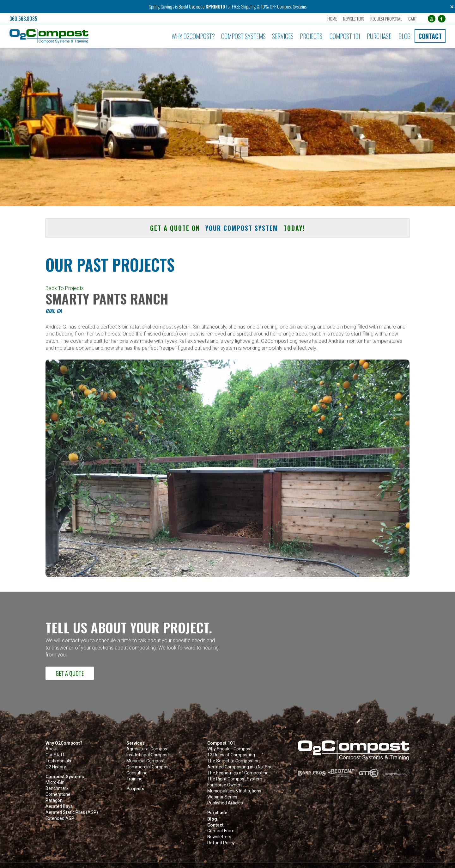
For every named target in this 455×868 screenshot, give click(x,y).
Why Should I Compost (230, 749)
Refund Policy (221, 843)
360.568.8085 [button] (23, 19)
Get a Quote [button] (70, 673)
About (52, 749)
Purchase (379, 36)
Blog (404, 36)
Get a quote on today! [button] (227, 228)
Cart (413, 18)
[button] (76, 36)
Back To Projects (65, 288)
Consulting (137, 773)
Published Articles (225, 803)
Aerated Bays (59, 806)
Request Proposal (386, 18)
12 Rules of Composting (231, 755)
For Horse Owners (225, 785)
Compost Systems (243, 36)
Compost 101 (345, 36)
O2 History (56, 767)
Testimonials (58, 761)
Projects (311, 36)
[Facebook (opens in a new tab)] (442, 19)
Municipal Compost (146, 761)
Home (332, 18)
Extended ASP (60, 819)
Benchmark (57, 788)
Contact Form (221, 831)
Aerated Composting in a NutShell (241, 767)
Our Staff (55, 755)
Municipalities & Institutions (234, 791)
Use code (197, 6)
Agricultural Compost (148, 749)
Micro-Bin (55, 782)
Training (134, 779)
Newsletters (354, 18)
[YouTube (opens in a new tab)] (432, 19)
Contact (430, 36)
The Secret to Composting (234, 761)
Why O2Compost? (193, 36)
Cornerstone (58, 794)
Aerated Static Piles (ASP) (72, 813)
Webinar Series (222, 797)
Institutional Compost (148, 755)
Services (283, 36)
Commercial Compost (148, 767)
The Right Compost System (235, 779)
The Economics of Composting (238, 773)
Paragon (54, 800)
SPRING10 (215, 6)
